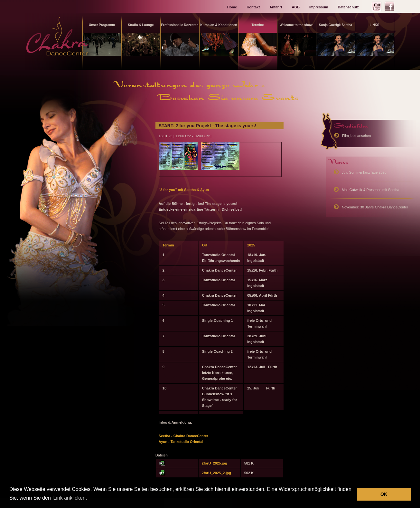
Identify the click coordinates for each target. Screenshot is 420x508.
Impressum (319, 7)
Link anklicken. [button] (70, 498)
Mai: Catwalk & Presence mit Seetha (371, 190)
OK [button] (384, 494)
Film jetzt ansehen (356, 136)
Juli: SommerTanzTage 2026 (364, 172)
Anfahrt (276, 7)
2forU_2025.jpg (215, 463)
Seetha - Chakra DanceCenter (184, 436)
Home (232, 7)
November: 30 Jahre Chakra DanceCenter (375, 207)
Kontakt (253, 7)
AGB (295, 7)
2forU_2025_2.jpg (216, 473)
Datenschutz (348, 7)
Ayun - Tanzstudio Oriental (181, 442)
